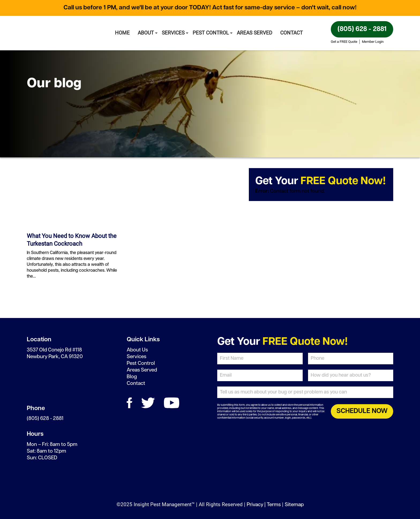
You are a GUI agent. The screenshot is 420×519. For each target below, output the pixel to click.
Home (122, 33)
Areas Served (254, 33)
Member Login (373, 42)
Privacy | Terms (264, 505)
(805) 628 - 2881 (362, 29)
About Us (137, 350)
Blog (132, 377)
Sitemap (294, 505)
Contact (291, 33)
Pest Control (211, 33)
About (146, 33)
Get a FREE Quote (344, 42)
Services (173, 33)
